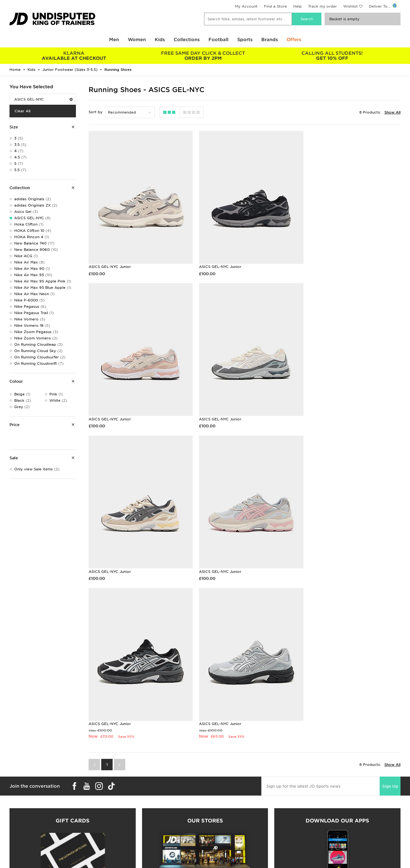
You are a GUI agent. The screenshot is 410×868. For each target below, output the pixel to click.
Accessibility (316, 819)
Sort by (96, 112)
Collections (187, 40)
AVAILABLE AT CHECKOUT (74, 56)
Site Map (312, 832)
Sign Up (390, 616)
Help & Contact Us (123, 819)
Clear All (22, 111)
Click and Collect (122, 812)
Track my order (323, 6)
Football (218, 40)
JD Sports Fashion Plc (226, 812)
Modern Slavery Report (326, 839)
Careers (212, 805)
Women (137, 40)
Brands (270, 40)
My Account (246, 6)
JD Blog (14, 839)
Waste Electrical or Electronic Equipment (144, 832)
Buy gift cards (73, 742)
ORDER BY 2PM (203, 56)
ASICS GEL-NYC (43, 99)
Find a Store (275, 6)
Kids (160, 40)
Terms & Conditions (323, 805)
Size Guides (17, 812)
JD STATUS (16, 825)
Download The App (24, 832)
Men (114, 40)
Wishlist (351, 6)
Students (15, 805)
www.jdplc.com (84, 864)
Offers (294, 40)
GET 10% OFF (332, 56)
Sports (245, 40)
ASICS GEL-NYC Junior (110, 261)
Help (298, 6)
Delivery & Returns (123, 805)
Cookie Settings (319, 825)
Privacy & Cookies (321, 812)
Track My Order (120, 825)
